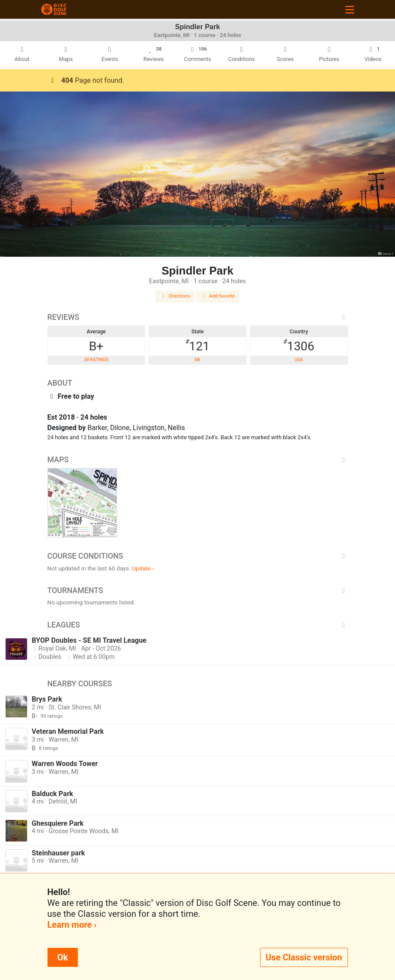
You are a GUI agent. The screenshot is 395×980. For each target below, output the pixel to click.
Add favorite (218, 296)
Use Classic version (304, 957)
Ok (63, 957)
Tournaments (198, 590)
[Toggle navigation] (350, 9)
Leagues (198, 625)
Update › (143, 568)
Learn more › (72, 925)
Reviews (198, 317)
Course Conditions (198, 556)
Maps (198, 460)
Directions (175, 296)
